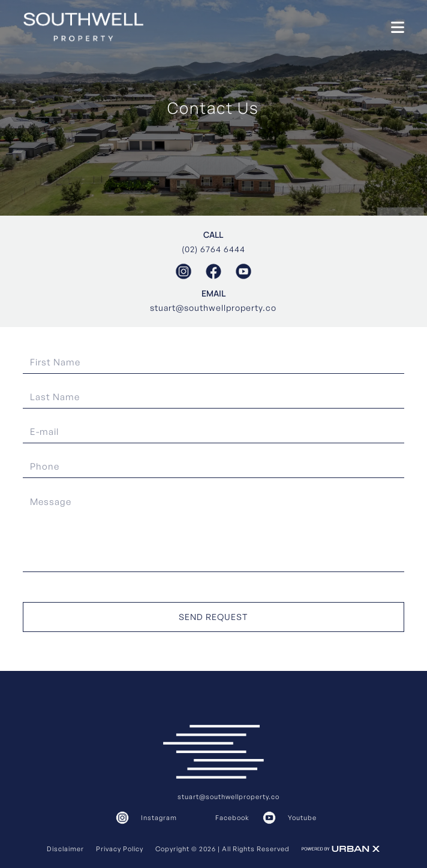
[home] (83, 27)
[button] (398, 27)
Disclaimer (65, 849)
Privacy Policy (120, 849)
